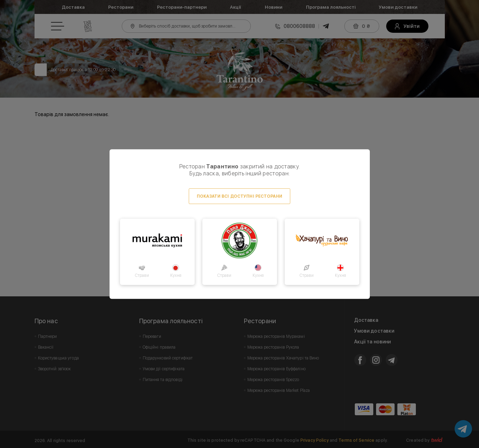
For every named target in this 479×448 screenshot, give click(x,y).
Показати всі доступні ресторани (239, 196)
